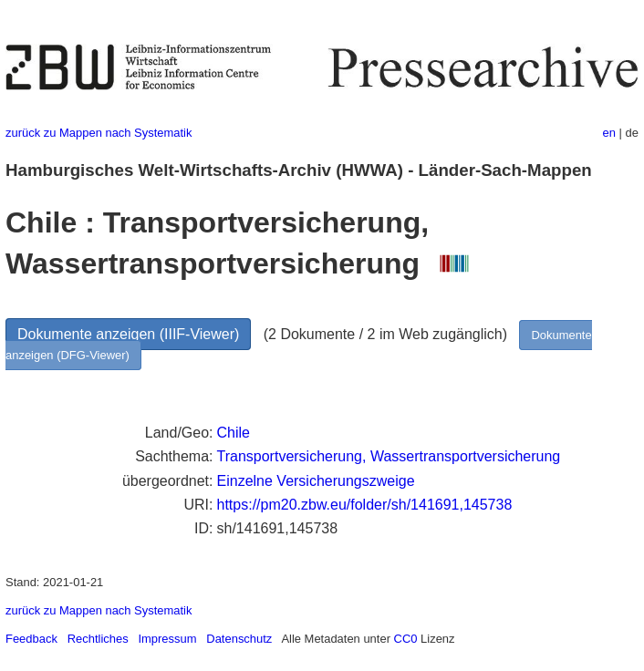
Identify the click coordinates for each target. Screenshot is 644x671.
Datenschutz (239, 639)
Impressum (167, 639)
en (609, 133)
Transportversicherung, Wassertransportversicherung (389, 456)
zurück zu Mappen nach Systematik (99, 133)
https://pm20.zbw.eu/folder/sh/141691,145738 (365, 505)
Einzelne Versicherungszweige (316, 481)
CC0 (406, 639)
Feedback (31, 639)
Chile (234, 433)
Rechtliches (98, 639)
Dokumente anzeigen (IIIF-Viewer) (128, 334)
